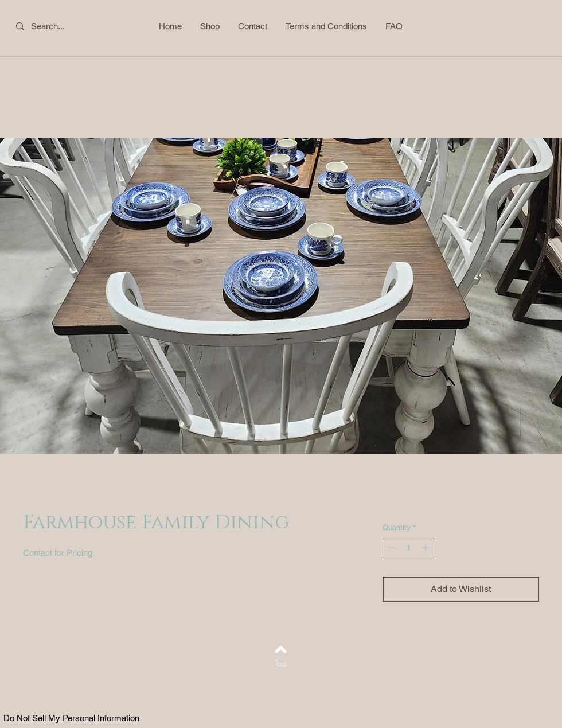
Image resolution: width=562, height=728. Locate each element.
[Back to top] (281, 649)
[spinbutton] (409, 548)
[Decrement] (391, 548)
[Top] (281, 663)
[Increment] (427, 548)
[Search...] (55, 26)
